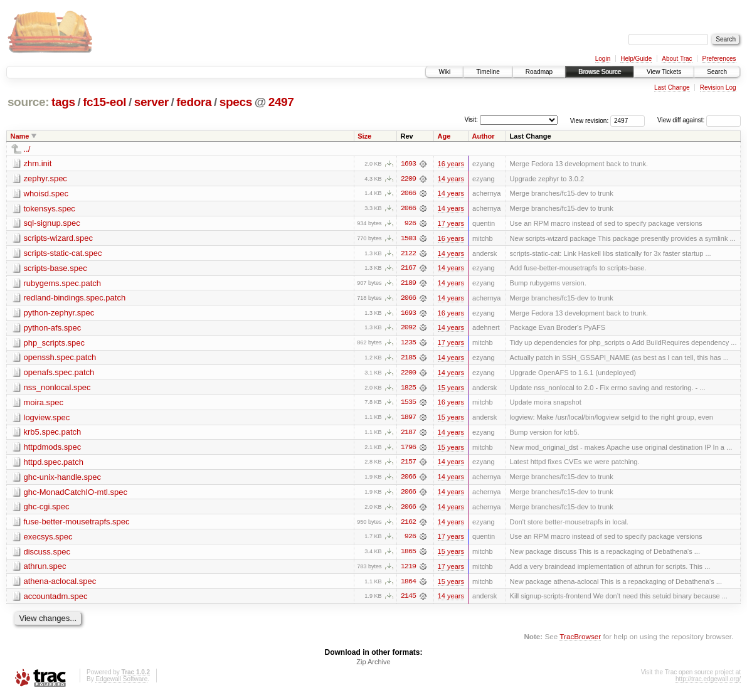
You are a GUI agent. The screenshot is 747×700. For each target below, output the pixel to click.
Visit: (471, 119)
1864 (408, 585)
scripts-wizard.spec (59, 239)
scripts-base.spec (56, 269)
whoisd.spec (46, 194)
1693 (408, 164)
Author (484, 136)
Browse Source (600, 72)
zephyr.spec (45, 178)
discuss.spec (47, 555)
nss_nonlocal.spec (57, 389)
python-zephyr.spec (59, 314)
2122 (408, 254)
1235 (408, 344)
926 (410, 224)
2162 (408, 525)
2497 (281, 102)
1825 (408, 390)
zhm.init (38, 163)
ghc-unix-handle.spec (63, 480)
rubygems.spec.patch (63, 284)
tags (63, 102)
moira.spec (44, 404)
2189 (408, 284)
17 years (451, 224)
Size (364, 136)
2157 (408, 465)
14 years (451, 179)
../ (27, 149)
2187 (408, 435)
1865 (408, 555)
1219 (408, 570)
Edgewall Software (121, 683)
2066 (408, 194)
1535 (408, 405)
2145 (408, 600)
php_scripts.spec (55, 344)
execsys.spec (48, 540)
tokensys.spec (50, 209)
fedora (194, 102)
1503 (408, 239)
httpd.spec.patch (54, 464)
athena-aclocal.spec (60, 585)
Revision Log (718, 87)
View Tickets (664, 72)
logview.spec (47, 419)
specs (236, 102)
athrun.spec (45, 570)
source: (28, 102)
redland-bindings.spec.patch (75, 299)
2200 (408, 374)
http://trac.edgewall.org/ (708, 683)
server (151, 102)
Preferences (719, 59)
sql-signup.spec (52, 224)
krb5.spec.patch (53, 434)
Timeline (488, 72)
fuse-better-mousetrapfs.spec (77, 525)
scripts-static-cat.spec (63, 254)
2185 (408, 359)
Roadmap (539, 72)
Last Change (672, 87)
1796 (408, 450)
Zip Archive (373, 666)
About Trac (677, 59)
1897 (408, 420)
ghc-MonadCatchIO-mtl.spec (76, 495)
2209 (408, 179)
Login (603, 59)
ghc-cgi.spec (47, 510)
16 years (451, 164)
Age (444, 136)
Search (717, 72)
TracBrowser (580, 641)
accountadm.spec (56, 600)
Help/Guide (636, 59)
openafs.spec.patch (59, 374)
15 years (451, 390)
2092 (408, 329)
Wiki (444, 72)
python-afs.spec (53, 329)
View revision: (590, 120)
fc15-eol (104, 102)
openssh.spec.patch (60, 359)
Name (20, 136)
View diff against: (699, 120)
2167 (408, 269)
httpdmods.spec (53, 449)
